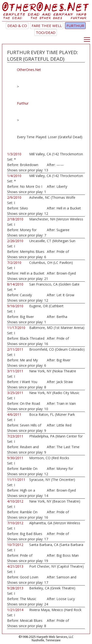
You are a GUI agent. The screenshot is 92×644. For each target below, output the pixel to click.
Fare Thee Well (47, 26)
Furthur (75, 26)
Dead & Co (17, 26)
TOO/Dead (46, 32)
